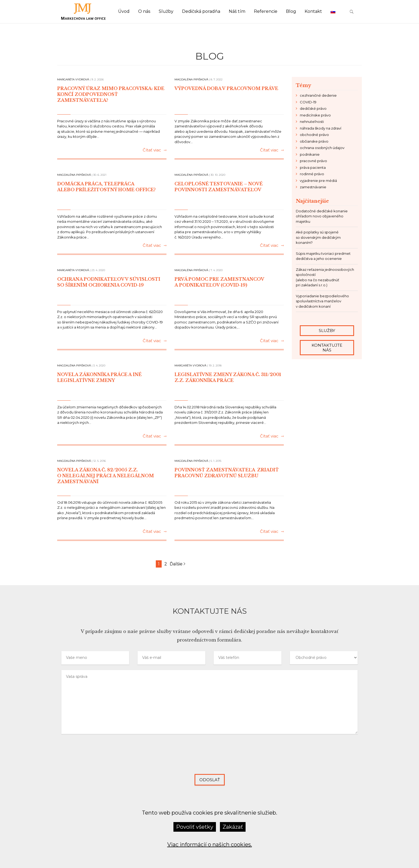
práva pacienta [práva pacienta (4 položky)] (313, 167)
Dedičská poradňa (201, 11)
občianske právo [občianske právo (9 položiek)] (314, 141)
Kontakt (313, 11)
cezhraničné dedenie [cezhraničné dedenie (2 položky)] (318, 95)
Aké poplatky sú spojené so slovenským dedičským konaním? (318, 237)
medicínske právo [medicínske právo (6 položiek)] (315, 115)
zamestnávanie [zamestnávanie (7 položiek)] (313, 187)
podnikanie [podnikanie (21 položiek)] (310, 154)
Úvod (124, 11)
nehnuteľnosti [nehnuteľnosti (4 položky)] (312, 122)
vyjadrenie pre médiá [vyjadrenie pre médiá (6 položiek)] (318, 181)
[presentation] (210, 758)
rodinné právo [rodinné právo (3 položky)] (312, 174)
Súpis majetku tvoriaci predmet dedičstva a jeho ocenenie (323, 256)
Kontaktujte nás (327, 347)
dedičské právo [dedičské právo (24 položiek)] (313, 108)
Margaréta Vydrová (73, 79)
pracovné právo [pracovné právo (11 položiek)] (313, 161)
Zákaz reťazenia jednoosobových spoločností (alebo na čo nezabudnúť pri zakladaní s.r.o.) (325, 277)
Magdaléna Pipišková (191, 79)
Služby (166, 11)
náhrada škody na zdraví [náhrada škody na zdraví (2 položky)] (321, 128)
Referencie (266, 11)
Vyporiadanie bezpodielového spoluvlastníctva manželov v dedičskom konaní (322, 301)
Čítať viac (155, 150)
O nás (144, 11)
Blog (291, 11)
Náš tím (237, 11)
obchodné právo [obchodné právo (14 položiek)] (314, 135)
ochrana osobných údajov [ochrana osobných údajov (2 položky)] (322, 148)
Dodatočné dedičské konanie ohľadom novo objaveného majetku (322, 216)
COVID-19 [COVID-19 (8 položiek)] (308, 102)
